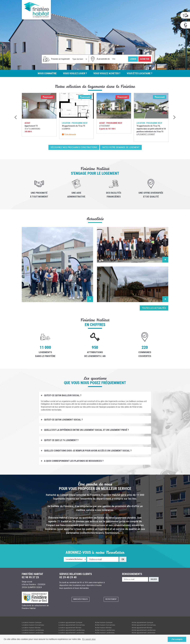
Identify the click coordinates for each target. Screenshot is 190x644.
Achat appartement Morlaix (142, 628)
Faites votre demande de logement (121, 147)
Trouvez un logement (60, 59)
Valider (154, 579)
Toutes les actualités (154, 308)
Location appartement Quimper (70, 623)
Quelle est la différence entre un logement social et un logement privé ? (86, 430)
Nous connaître (47, 73)
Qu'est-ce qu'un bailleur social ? (62, 396)
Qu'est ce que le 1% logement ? (61, 440)
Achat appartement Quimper (142, 623)
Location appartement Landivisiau (71, 633)
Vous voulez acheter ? (107, 73)
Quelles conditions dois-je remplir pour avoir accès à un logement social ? (88, 451)
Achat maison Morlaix (103, 628)
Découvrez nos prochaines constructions (74, 147)
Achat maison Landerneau (105, 630)
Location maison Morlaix (31, 628)
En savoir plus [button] (89, 639)
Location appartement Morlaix (70, 628)
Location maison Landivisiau (33, 633)
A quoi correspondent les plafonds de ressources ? (74, 461)
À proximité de (103, 59)
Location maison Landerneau (33, 630)
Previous (16, 117)
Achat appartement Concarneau (144, 625)
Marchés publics (81, 599)
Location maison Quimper (32, 623)
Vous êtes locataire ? (140, 73)
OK (123, 559)
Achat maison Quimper (104, 623)
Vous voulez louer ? (75, 73)
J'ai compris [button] (177, 639)
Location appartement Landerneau (72, 630)
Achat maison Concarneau (105, 625)
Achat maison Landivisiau (105, 633)
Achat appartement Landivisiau (143, 633)
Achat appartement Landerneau (144, 630)
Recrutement (111, 599)
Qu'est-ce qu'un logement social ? (63, 420)
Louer (133, 59)
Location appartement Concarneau (72, 625)
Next (174, 117)
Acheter (145, 59)
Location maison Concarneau (33, 625)
